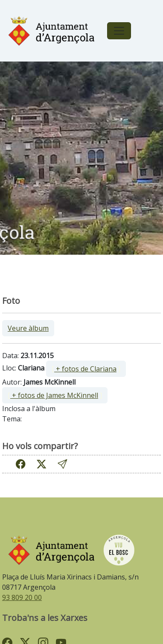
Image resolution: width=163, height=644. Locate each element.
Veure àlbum (28, 328)
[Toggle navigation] (119, 31)
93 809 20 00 (22, 597)
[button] (62, 464)
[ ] (86, 369)
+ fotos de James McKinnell (54, 395)
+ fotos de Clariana (85, 369)
